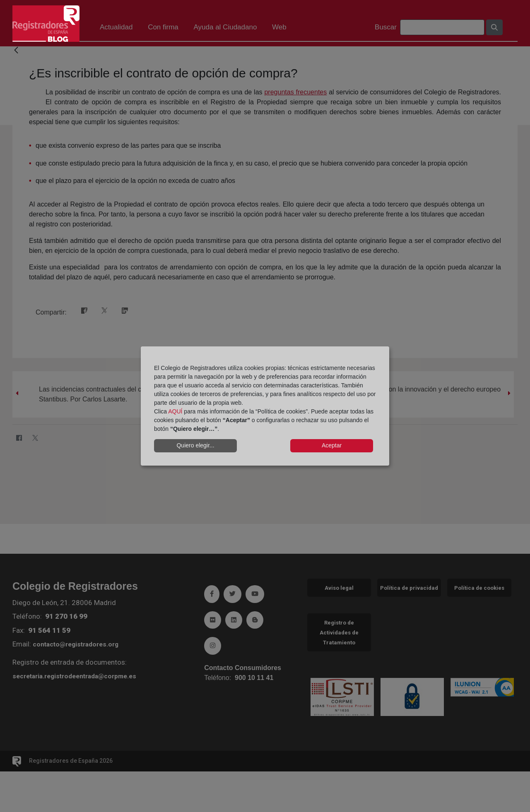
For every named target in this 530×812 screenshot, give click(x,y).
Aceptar (332, 445)
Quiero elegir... (195, 445)
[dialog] (265, 406)
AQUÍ (175, 411)
